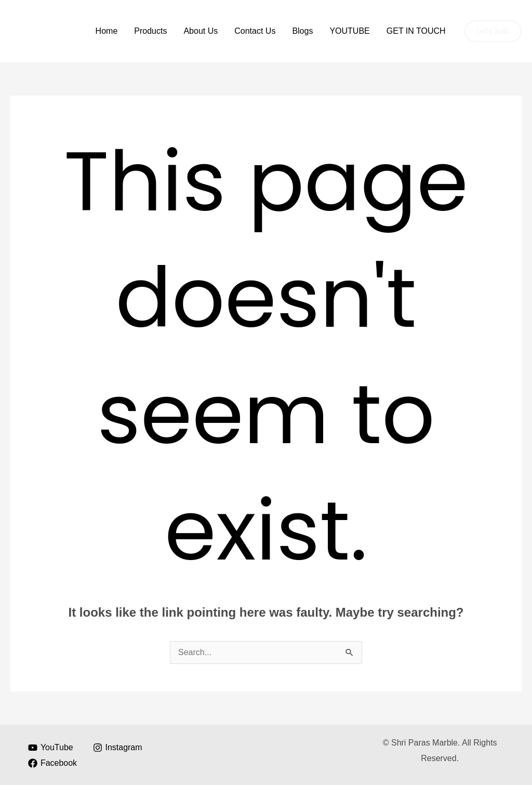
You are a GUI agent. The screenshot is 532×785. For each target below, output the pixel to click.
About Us (201, 31)
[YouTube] (51, 748)
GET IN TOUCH (416, 31)
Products (150, 31)
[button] (493, 31)
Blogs (302, 31)
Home (107, 31)
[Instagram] (117, 748)
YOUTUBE (349, 31)
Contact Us (255, 31)
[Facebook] (53, 763)
